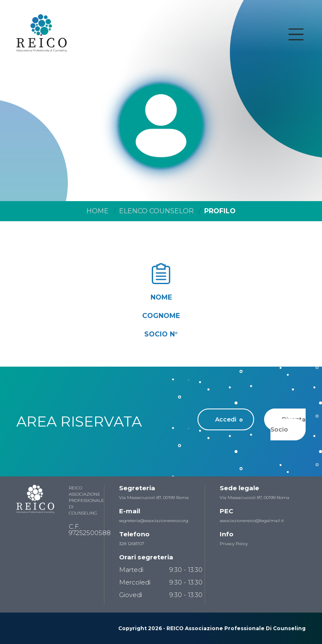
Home (97, 211)
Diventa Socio (288, 424)
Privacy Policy (234, 544)
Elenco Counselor (156, 211)
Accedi (226, 419)
